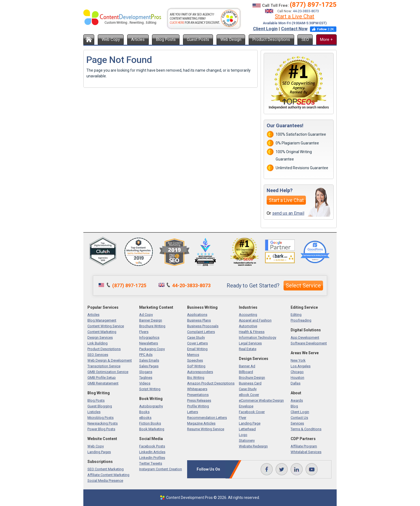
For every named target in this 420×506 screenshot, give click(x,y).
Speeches (195, 360)
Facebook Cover (252, 412)
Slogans (146, 372)
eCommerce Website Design (261, 400)
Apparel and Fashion (255, 320)
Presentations (198, 395)
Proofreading (301, 320)
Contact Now (294, 29)
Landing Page (250, 423)
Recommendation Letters (207, 418)
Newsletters (149, 343)
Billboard (246, 372)
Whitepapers (197, 389)
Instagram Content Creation (161, 469)
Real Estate (248, 349)
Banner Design (151, 320)
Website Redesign (253, 446)
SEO (305, 40)
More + (326, 40)
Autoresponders (200, 372)
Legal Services (250, 343)
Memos (193, 355)
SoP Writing (196, 366)
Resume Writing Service (206, 429)
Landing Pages (99, 452)
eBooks (145, 418)
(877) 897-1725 (313, 5)
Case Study (196, 337)
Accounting (248, 315)
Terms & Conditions (306, 429)
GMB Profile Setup (102, 378)
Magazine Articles (201, 423)
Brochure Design (252, 378)
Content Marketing (102, 332)
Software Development (309, 343)
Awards (297, 400)
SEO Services (98, 355)
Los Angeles (301, 366)
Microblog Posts (101, 418)
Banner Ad (247, 366)
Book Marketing (152, 429)
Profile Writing (198, 406)
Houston (297, 378)
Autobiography (151, 406)
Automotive (248, 326)
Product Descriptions (271, 40)
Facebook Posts (152, 446)
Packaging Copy (152, 349)
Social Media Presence (105, 481)
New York (298, 360)
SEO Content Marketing (106, 469)
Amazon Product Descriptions (211, 383)
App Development (305, 337)
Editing (296, 315)
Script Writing (150, 389)
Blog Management (102, 320)
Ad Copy (146, 315)
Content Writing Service (106, 326)
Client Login (265, 29)
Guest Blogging (100, 406)
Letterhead (247, 429)
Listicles (94, 412)
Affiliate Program (304, 446)
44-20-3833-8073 (306, 11)
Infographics (149, 337)
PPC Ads (146, 355)
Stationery (247, 440)
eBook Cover (249, 395)
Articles (138, 40)
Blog (294, 406)
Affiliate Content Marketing (108, 475)
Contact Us (299, 418)
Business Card (250, 383)
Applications (197, 315)
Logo (243, 435)
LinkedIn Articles (152, 452)
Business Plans (199, 320)
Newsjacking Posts (103, 423)
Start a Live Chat (295, 16)
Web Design (231, 40)
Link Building (98, 343)
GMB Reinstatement (103, 383)
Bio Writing (196, 378)
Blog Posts (166, 40)
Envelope (246, 406)
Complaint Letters (201, 332)
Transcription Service (104, 366)
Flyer (243, 418)
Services (297, 423)
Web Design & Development (110, 360)
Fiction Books (150, 423)
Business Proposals (203, 326)
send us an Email (288, 213)
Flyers (144, 332)
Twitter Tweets (151, 463)
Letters (193, 412)
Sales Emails (149, 360)
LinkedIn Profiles (152, 458)
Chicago (297, 372)
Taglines (146, 378)
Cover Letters (197, 343)
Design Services (100, 337)
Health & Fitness (252, 332)
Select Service (303, 286)
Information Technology (258, 337)
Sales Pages (149, 366)
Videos (145, 383)
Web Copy (111, 40)
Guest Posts (198, 40)
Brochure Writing (152, 326)
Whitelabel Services (306, 452)
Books (144, 412)
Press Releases (199, 400)
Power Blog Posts (101, 429)
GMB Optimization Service (108, 372)
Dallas (296, 383)
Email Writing (197, 349)
